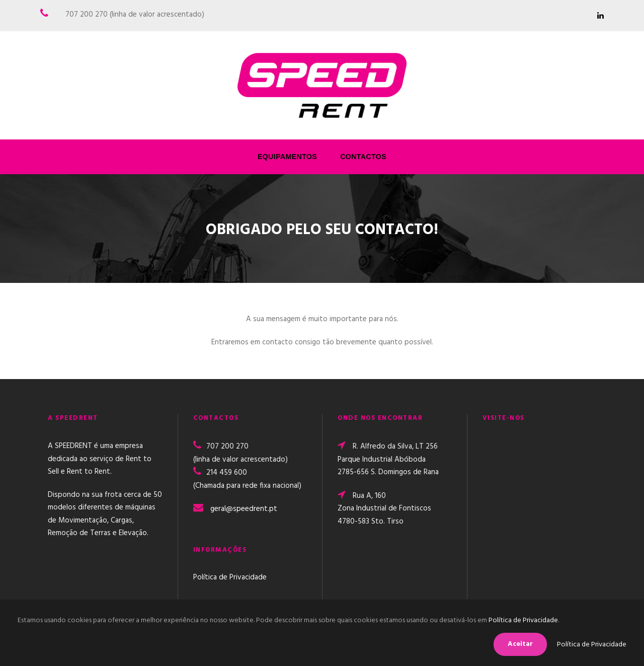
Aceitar (520, 644)
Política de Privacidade (230, 577)
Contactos (363, 157)
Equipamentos (287, 157)
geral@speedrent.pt (244, 509)
